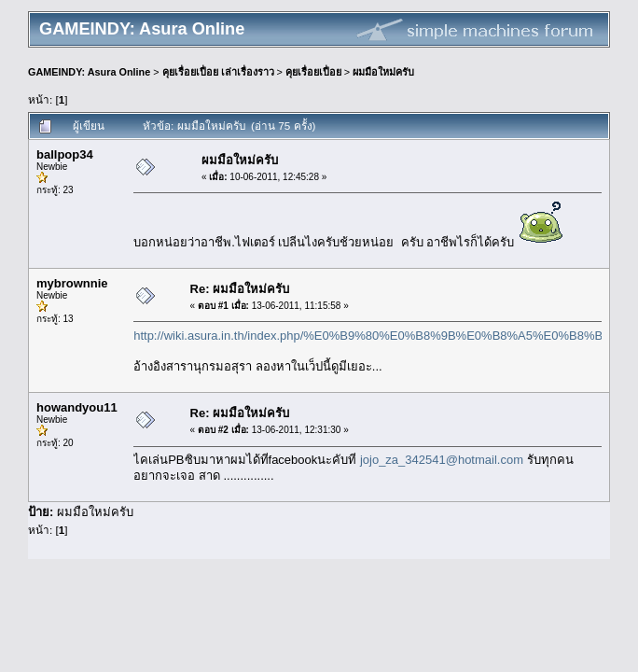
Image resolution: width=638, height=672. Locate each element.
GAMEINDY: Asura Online (89, 72)
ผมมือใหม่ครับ (383, 72)
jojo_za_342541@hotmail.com (442, 460)
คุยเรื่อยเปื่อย (313, 72)
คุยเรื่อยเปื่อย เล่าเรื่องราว (218, 72)
